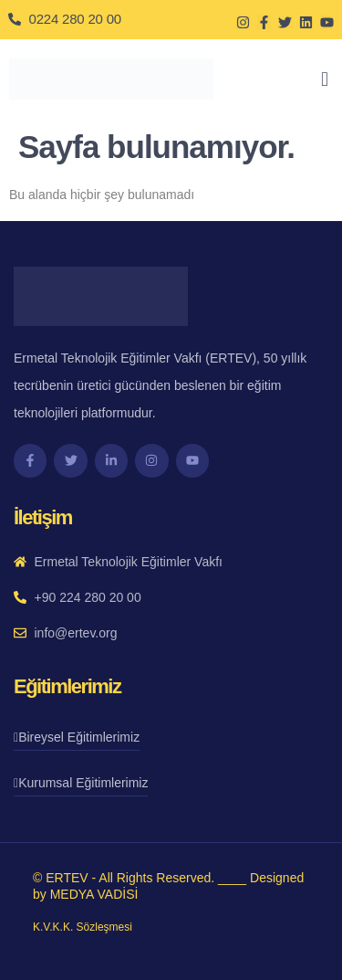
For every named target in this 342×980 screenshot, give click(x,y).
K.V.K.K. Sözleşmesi (83, 927)
